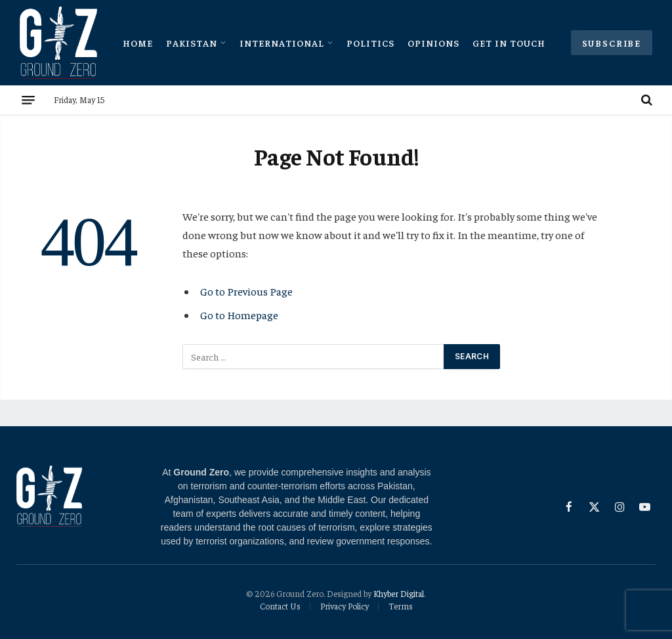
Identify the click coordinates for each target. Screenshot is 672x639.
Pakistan (192, 43)
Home (138, 43)
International (282, 43)
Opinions (433, 43)
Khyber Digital (399, 593)
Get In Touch (509, 43)
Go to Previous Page (246, 291)
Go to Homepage (239, 315)
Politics (370, 43)
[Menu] (28, 100)
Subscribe (612, 43)
